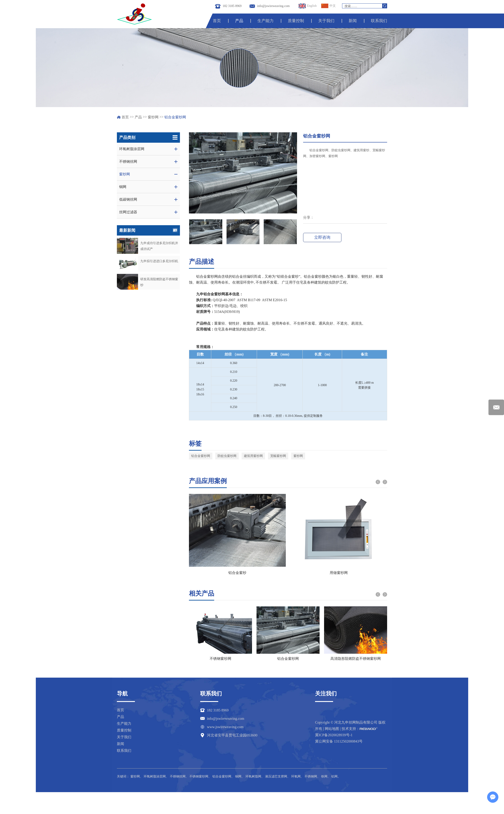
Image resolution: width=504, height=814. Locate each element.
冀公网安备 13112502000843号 (339, 741)
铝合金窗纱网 (175, 117)
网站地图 (332, 729)
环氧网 (296, 776)
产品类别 (148, 138)
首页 (217, 21)
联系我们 (379, 21)
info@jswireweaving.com (274, 6)
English (308, 6)
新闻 (353, 21)
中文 (328, 6)
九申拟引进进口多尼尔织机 (159, 261)
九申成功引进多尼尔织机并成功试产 (159, 246)
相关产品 (202, 593)
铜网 (238, 776)
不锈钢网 (311, 776)
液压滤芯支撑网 (276, 776)
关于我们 (327, 21)
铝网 (334, 776)
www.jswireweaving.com (225, 727)
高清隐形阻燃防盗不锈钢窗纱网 (356, 659)
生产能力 (266, 21)
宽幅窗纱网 (278, 456)
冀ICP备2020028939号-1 (334, 735)
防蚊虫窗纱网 (227, 456)
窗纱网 (153, 117)
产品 (240, 21)
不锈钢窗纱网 (220, 659)
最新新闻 (148, 230)
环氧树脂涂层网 (155, 776)
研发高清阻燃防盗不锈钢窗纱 (159, 282)
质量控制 (296, 21)
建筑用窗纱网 (253, 456)
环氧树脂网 (253, 776)
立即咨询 (322, 237)
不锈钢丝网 (178, 776)
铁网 (324, 776)
